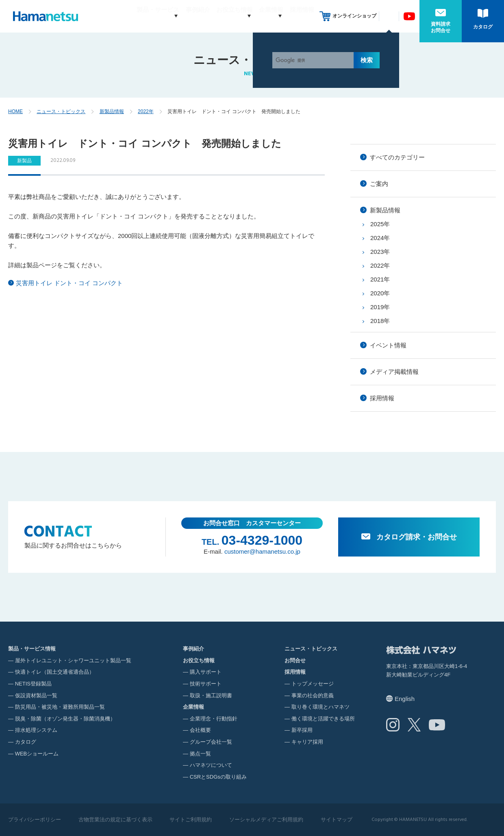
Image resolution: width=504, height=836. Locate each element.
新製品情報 (112, 111)
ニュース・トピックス (61, 111)
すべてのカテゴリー (397, 157)
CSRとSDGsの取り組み (218, 777)
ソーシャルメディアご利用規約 (266, 820)
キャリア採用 (307, 742)
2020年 (380, 293)
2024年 (380, 238)
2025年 (380, 224)
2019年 (380, 307)
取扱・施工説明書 (211, 695)
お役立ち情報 (219, 16)
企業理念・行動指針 (214, 719)
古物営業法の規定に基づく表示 (115, 820)
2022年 (146, 111)
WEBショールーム (37, 754)
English (405, 699)
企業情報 (263, 16)
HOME (15, 111)
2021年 (380, 279)
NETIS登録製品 (33, 684)
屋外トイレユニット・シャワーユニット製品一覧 (73, 660)
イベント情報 (388, 345)
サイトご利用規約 (191, 820)
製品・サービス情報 (32, 649)
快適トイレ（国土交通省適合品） (55, 672)
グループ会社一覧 (211, 742)
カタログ (483, 27)
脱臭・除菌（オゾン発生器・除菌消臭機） (65, 719)
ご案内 (379, 184)
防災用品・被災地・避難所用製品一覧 (60, 707)
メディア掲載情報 (394, 372)
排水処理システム (36, 730)
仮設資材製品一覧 (36, 695)
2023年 (380, 252)
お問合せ (295, 660)
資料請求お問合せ (441, 27)
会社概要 (200, 730)
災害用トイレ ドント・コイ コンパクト (69, 283)
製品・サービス (135, 16)
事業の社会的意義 (313, 695)
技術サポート (206, 684)
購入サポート (206, 672)
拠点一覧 (200, 754)
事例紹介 (182, 16)
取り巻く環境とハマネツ (320, 707)
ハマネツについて (211, 765)
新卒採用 (302, 730)
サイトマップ (337, 820)
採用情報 (302, 16)
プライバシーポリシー (35, 820)
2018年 (380, 321)
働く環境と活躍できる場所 (323, 719)
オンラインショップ (354, 16)
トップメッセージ (313, 684)
